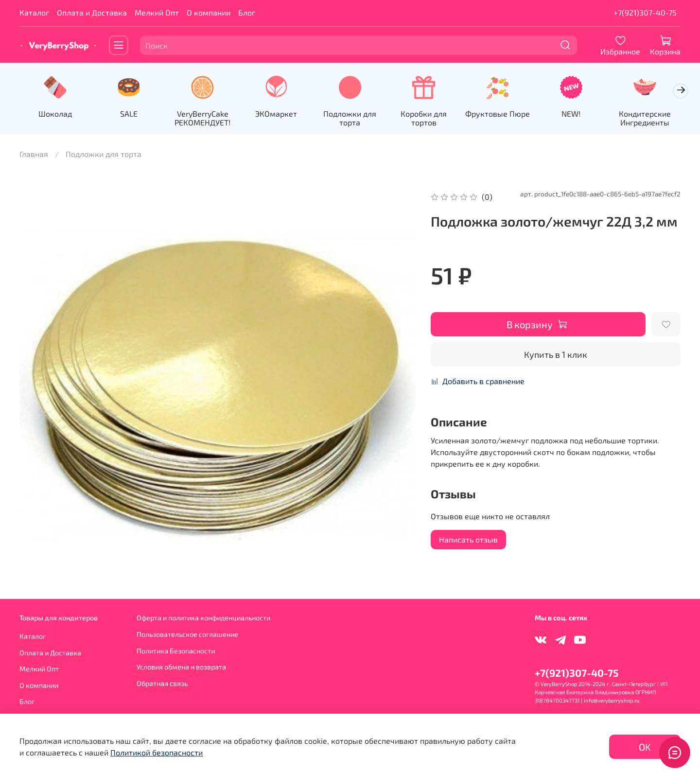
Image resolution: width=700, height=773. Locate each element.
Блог (247, 12)
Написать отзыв (468, 539)
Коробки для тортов (424, 118)
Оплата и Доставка (92, 12)
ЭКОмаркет (276, 114)
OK (645, 747)
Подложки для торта (350, 118)
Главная (34, 154)
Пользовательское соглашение (187, 634)
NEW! (571, 114)
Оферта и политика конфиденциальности (203, 618)
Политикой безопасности (157, 752)
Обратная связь (162, 683)
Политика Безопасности (176, 651)
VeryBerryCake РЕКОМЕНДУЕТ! (202, 118)
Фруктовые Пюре (498, 114)
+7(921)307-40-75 (645, 12)
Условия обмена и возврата (181, 667)
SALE (129, 114)
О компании (209, 12)
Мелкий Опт (157, 12)
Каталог (34, 12)
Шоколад (55, 114)
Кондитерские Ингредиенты (645, 118)
